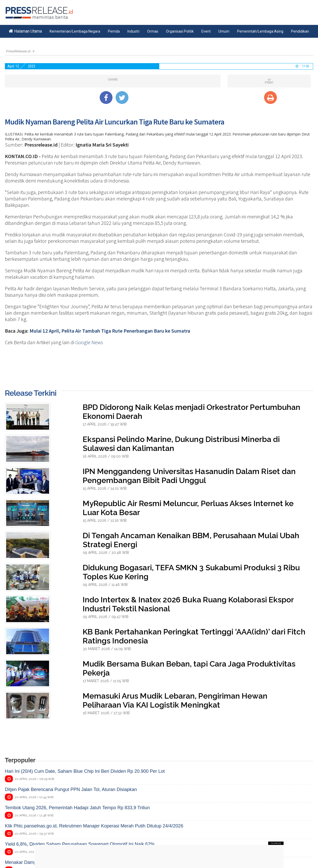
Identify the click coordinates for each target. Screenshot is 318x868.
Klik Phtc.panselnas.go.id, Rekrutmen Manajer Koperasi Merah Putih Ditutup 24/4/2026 (94, 826)
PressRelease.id (18, 51)
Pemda (114, 31)
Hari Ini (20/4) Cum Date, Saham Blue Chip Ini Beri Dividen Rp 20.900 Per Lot (85, 771)
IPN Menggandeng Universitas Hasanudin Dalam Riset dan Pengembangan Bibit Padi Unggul (189, 476)
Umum (224, 31)
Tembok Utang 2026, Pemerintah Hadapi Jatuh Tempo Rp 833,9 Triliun (77, 808)
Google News (89, 342)
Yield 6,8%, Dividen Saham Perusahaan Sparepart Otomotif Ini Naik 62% (80, 844)
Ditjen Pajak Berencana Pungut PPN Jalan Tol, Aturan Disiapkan (71, 789)
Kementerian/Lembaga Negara (75, 31)
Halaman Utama (25, 31)
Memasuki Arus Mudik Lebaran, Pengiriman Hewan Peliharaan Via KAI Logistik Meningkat (175, 700)
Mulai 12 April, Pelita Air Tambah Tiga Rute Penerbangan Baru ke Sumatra (110, 331)
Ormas (153, 31)
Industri (133, 31)
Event (206, 31)
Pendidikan (300, 31)
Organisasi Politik (180, 31)
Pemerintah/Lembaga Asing (260, 31)
